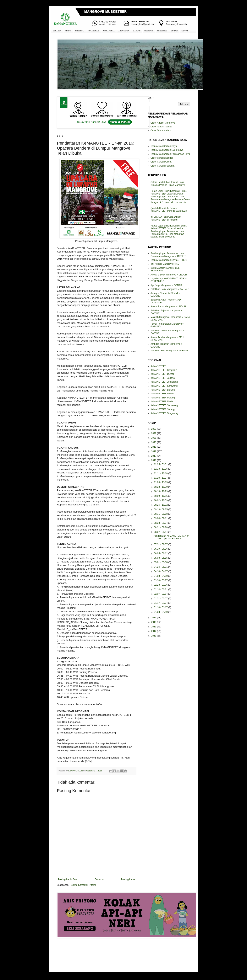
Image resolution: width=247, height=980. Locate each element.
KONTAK (185, 31)
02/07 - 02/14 (161, 594)
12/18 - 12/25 (161, 469)
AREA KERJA (124, 31)
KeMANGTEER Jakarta (163, 378)
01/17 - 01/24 (161, 603)
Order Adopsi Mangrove (163, 123)
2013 (154, 627)
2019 (154, 447)
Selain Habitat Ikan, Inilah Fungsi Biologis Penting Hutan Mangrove (168, 184)
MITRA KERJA (109, 31)
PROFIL (68, 31)
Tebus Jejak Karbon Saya (164, 146)
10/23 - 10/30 (161, 487)
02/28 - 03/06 (161, 585)
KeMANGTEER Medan (162, 402)
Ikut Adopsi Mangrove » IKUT (166, 264)
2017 (154, 456)
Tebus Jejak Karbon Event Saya (167, 150)
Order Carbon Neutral (162, 158)
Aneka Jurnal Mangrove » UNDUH (168, 306)
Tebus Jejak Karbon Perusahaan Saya (170, 154)
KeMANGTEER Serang (163, 409)
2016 (154, 460)
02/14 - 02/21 (161, 589)
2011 (154, 636)
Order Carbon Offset (161, 162)
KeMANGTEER (159, 366)
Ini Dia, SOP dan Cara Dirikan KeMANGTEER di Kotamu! (166, 218)
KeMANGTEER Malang (163, 398)
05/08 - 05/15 (161, 558)
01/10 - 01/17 (161, 607)
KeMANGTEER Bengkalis (164, 370)
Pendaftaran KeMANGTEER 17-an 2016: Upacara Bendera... (171, 537)
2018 (154, 451)
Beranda (99, 879)
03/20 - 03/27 (161, 580)
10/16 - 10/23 (161, 491)
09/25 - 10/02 (161, 505)
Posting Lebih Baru (68, 879)
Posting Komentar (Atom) (83, 885)
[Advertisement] (96, 954)
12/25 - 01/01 (161, 464)
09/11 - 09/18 (161, 514)
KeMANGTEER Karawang (164, 386)
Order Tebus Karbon (161, 130)
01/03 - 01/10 (161, 612)
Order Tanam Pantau (161, 127)
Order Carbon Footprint (162, 166)
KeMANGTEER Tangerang (164, 413)
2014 (154, 622)
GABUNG (137, 31)
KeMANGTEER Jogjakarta (164, 382)
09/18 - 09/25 (161, 509)
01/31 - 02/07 (161, 599)
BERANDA (57, 31)
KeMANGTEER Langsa (163, 390)
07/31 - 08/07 (161, 544)
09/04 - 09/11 (161, 518)
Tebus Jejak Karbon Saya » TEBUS (169, 260)
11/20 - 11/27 (161, 478)
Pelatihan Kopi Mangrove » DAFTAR (169, 351)
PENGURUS (162, 31)
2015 (154, 618)
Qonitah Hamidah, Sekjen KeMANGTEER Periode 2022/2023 (169, 210)
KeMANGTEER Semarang (164, 405)
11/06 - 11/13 (161, 482)
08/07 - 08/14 (161, 532)
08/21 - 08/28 (161, 527)
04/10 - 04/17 (161, 571)
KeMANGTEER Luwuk (162, 394)
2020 (154, 442)
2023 (154, 429)
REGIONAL (149, 31)
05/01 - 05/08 (161, 562)
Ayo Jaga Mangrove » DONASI (167, 285)
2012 (154, 631)
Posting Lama (128, 879)
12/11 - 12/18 (161, 473)
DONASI (174, 31)
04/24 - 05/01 (161, 567)
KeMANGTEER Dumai (162, 374)
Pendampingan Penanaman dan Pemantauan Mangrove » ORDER (168, 255)
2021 (154, 438)
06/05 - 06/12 (161, 553)
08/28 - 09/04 (161, 523)
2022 (154, 433)
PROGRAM (80, 31)
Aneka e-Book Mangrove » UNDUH (169, 275)
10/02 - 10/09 (161, 500)
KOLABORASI (94, 31)
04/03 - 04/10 (161, 576)
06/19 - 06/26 (161, 549)
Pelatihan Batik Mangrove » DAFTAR (170, 289)
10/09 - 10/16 (161, 496)
